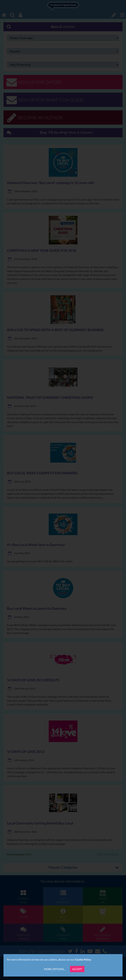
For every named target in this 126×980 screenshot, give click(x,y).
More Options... (55, 969)
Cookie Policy (83, 959)
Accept (77, 969)
